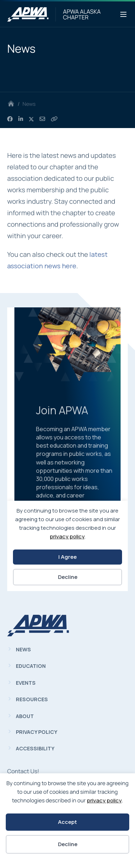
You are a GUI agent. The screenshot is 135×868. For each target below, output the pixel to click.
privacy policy (104, 800)
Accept (67, 822)
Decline (68, 844)
